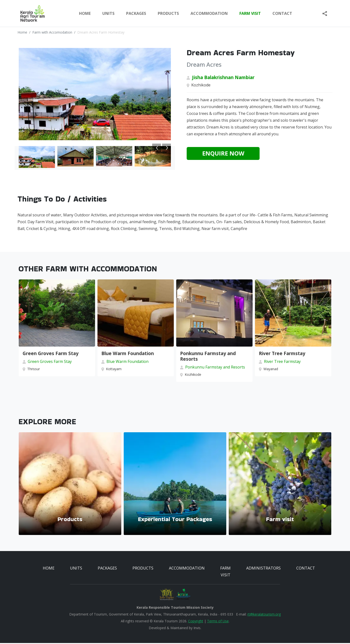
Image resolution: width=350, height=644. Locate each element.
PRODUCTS (168, 13)
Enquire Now (223, 153)
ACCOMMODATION (209, 13)
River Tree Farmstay (282, 354)
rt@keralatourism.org (264, 615)
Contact (282, 13)
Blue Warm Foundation (128, 354)
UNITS (108, 13)
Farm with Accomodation (52, 32)
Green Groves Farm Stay (51, 354)
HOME (49, 569)
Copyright (196, 622)
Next (166, 148)
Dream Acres (204, 64)
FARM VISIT (250, 13)
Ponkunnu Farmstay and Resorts (208, 357)
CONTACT (306, 569)
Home (85, 13)
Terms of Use (218, 622)
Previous (157, 148)
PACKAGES (136, 13)
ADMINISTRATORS (263, 569)
